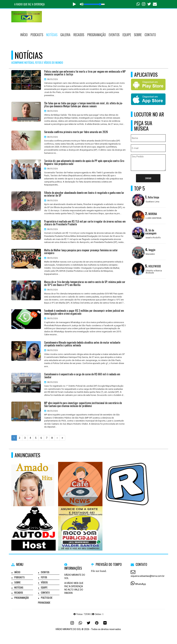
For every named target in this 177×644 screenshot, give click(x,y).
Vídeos (44, 582)
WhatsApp (141, 584)
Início (24, 35)
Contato (150, 35)
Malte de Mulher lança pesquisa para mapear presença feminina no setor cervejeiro (81, 252)
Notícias (52, 35)
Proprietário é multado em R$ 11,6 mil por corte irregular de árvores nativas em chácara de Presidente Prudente (85, 223)
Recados (79, 35)
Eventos (114, 35)
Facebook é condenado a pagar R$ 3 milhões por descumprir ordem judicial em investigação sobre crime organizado (84, 312)
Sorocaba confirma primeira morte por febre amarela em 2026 (76, 132)
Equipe (127, 35)
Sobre (138, 35)
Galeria (65, 35)
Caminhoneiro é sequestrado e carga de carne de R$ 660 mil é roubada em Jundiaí (82, 376)
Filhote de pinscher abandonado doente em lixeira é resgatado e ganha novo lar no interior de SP (84, 194)
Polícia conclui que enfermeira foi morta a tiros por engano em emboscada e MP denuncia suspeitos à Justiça (85, 73)
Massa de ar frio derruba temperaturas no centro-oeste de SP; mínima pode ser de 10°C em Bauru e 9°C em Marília (85, 283)
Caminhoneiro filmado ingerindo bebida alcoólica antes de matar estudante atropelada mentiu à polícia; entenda (82, 344)
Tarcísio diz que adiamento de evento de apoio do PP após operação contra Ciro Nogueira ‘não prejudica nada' (84, 162)
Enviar (148, 178)
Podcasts (37, 35)
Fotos (44, 577)
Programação (96, 35)
